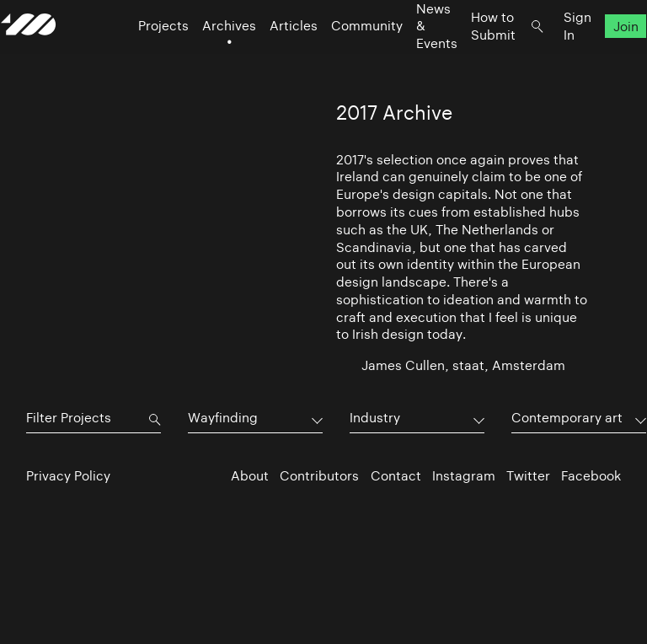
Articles (268, 59)
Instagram (464, 476)
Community (342, 59)
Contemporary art (567, 418)
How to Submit (468, 59)
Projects (138, 59)
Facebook (591, 476)
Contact (396, 476)
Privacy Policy (68, 476)
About (250, 476)
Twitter (528, 476)
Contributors (319, 476)
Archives (204, 59)
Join (601, 59)
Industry (375, 418)
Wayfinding (223, 418)
